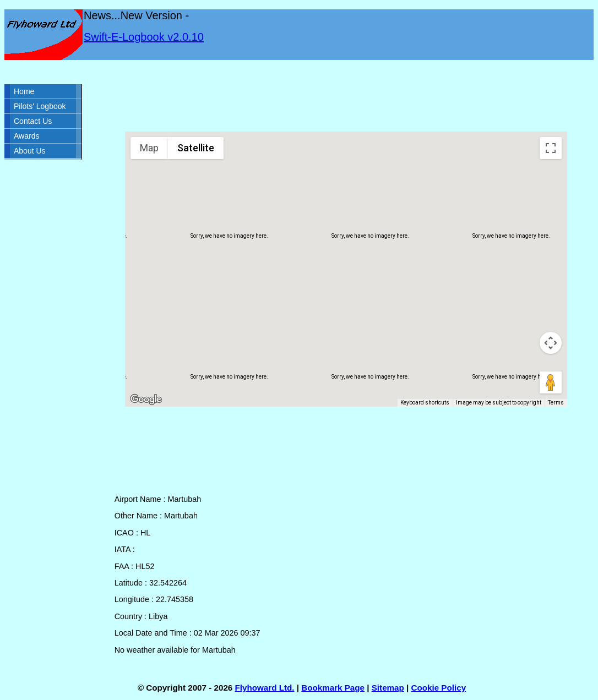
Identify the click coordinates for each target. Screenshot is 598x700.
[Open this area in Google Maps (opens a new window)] (146, 400)
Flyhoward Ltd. (265, 688)
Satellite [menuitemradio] (196, 148)
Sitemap (388, 688)
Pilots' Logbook (40, 106)
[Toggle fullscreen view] (551, 148)
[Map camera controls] (551, 343)
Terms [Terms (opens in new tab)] (556, 403)
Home (24, 91)
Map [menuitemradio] (149, 148)
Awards (26, 136)
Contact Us (33, 121)
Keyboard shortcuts (425, 403)
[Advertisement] (346, 96)
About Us (30, 151)
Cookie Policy (439, 688)
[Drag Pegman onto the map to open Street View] (551, 382)
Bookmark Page (333, 688)
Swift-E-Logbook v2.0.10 (144, 37)
